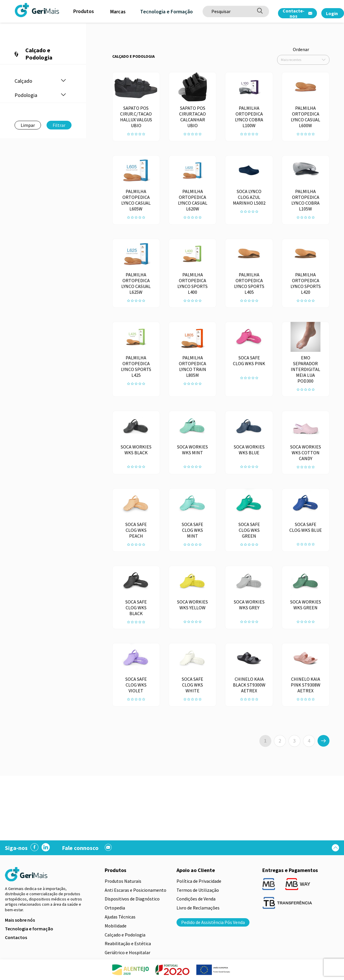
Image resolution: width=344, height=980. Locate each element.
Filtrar (59, 125)
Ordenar (301, 49)
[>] (323, 741)
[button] (63, 81)
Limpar (28, 125)
